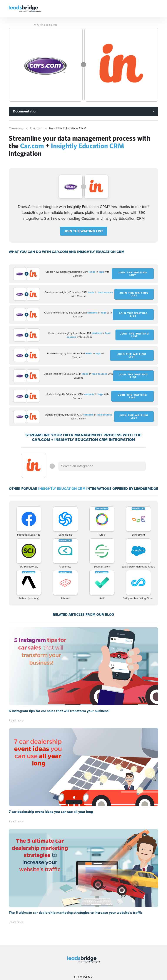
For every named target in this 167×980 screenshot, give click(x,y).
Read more (16, 642)
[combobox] (102, 466)
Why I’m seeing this (46, 25)
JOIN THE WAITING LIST (84, 231)
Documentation (25, 111)
